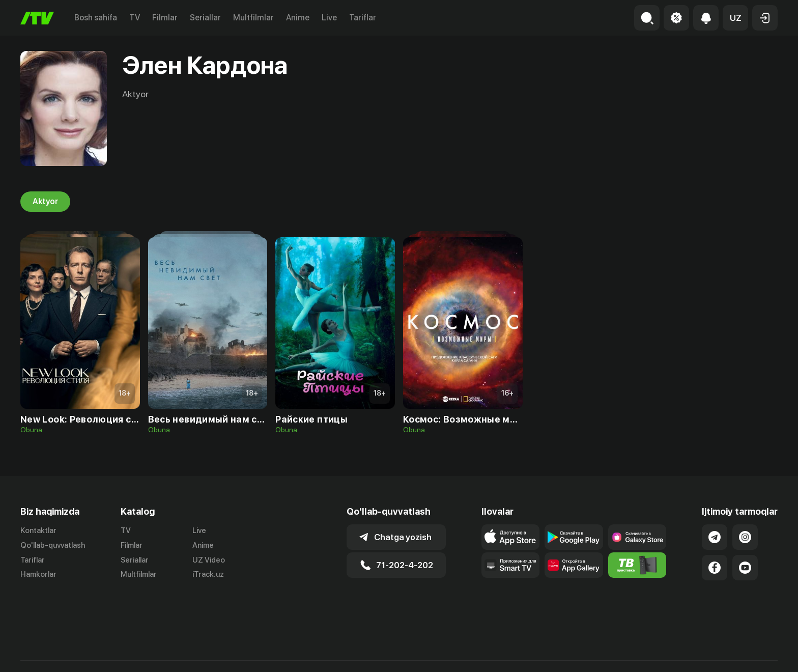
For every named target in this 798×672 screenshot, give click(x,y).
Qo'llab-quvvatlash (53, 545)
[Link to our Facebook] (715, 568)
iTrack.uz (208, 575)
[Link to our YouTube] (745, 568)
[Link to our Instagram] (745, 537)
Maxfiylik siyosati (748, 653)
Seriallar (205, 18)
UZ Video (209, 560)
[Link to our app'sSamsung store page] (637, 537)
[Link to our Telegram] (715, 537)
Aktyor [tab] (45, 202)
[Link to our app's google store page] (574, 537)
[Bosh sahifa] (37, 18)
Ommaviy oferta (679, 653)
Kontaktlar (38, 530)
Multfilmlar (253, 18)
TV (135, 18)
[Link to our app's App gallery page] (574, 565)
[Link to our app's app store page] (511, 537)
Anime (298, 18)
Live (329, 18)
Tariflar (363, 18)
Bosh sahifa (96, 18)
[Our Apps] (511, 565)
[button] (735, 18)
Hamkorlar (38, 575)
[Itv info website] (637, 565)
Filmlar (165, 18)
